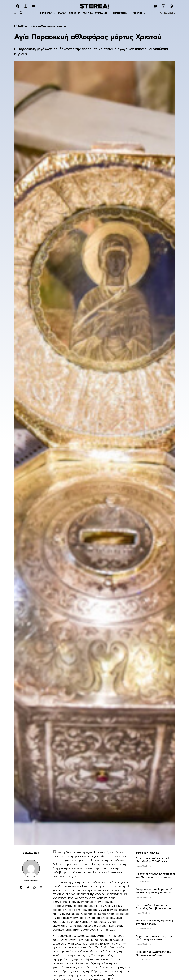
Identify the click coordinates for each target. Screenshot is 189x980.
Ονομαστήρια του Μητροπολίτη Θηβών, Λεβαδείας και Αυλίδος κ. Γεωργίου (155, 893)
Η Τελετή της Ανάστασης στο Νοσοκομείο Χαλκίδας (153, 954)
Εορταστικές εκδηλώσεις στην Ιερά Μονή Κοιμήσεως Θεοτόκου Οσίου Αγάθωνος (154, 940)
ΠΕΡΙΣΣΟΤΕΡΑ (122, 13)
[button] (21, 887)
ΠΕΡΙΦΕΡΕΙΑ (48, 13)
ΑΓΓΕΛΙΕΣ (139, 13)
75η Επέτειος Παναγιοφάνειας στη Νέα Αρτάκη (154, 922)
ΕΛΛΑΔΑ (62, 13)
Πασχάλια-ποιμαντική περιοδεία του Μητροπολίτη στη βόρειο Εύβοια (155, 877)
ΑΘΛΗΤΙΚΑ (88, 13)
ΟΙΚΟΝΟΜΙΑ (74, 13)
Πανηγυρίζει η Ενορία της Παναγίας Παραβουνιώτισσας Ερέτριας (154, 908)
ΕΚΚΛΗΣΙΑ (21, 26)
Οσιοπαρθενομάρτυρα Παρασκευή (50, 26)
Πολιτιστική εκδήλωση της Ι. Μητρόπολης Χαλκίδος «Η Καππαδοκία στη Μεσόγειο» (153, 862)
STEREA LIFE (103, 13)
